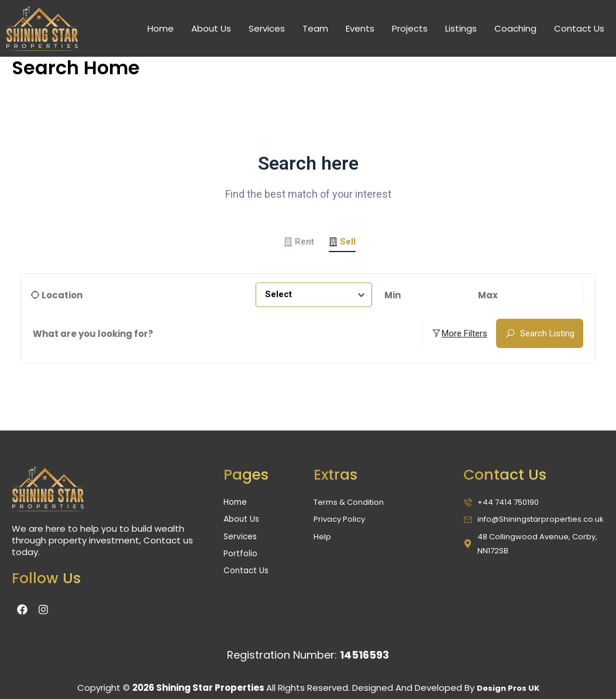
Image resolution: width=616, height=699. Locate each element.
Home (161, 28)
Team (315, 28)
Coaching (515, 28)
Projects (410, 28)
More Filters (459, 334)
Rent (299, 242)
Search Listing (540, 334)
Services (267, 28)
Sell (342, 242)
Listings (461, 28)
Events (360, 28)
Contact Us (579, 28)
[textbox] (314, 296)
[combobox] (314, 296)
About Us (211, 28)
